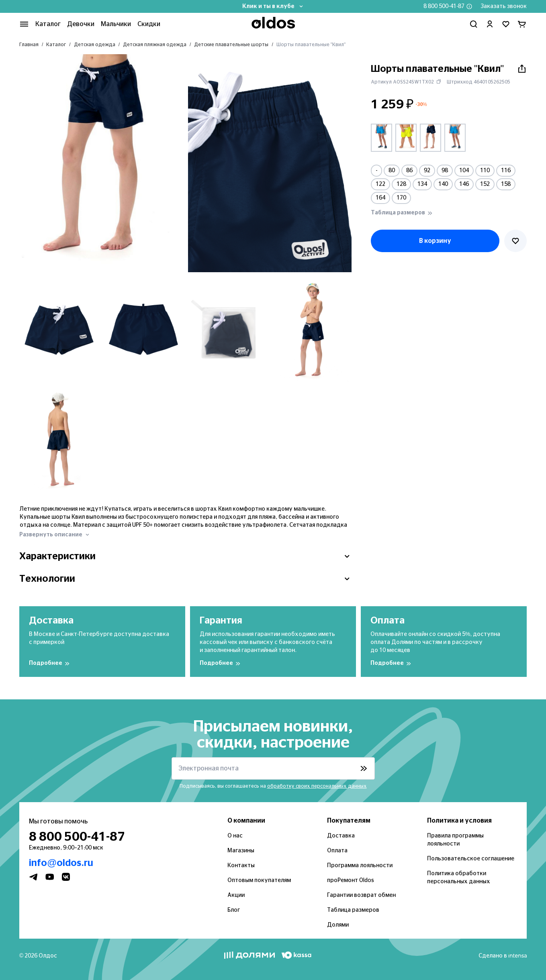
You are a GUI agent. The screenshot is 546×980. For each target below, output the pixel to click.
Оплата (337, 851)
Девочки (81, 24)
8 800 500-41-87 (444, 6)
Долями (338, 925)
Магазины (241, 851)
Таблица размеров (353, 910)
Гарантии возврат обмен (361, 895)
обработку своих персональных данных (317, 786)
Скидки (149, 24)
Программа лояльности (360, 866)
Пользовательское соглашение (471, 859)
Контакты (241, 866)
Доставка (341, 836)
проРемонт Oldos (351, 880)
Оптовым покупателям (259, 880)
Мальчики (116, 24)
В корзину (435, 241)
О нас (235, 836)
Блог (234, 910)
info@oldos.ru (61, 863)
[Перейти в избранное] (506, 24)
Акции (236, 895)
